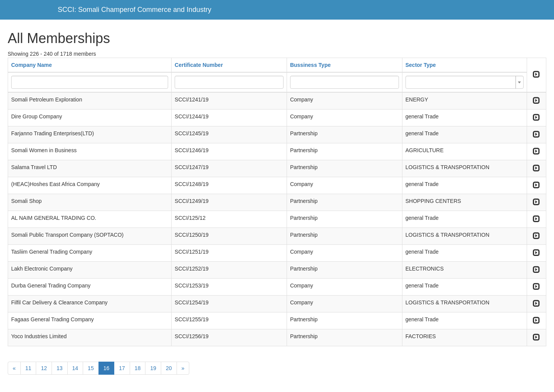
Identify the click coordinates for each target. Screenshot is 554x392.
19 (153, 368)
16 (107, 368)
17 (122, 368)
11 (28, 368)
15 (91, 368)
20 (169, 368)
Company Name (32, 65)
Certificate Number (199, 65)
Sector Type (421, 65)
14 (75, 368)
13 (60, 368)
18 (138, 368)
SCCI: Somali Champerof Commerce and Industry (134, 10)
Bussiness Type (310, 65)
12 (44, 368)
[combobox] (465, 82)
